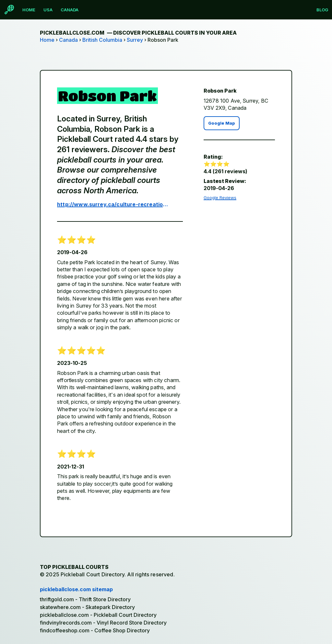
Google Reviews (220, 198)
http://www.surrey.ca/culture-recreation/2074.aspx (114, 204)
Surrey (135, 40)
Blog (322, 10)
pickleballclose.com (138, 33)
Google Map (222, 123)
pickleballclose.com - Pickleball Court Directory (98, 615)
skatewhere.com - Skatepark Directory (87, 607)
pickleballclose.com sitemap (76, 589)
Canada (70, 10)
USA (48, 10)
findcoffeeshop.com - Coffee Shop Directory (95, 630)
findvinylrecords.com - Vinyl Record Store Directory (103, 623)
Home (29, 10)
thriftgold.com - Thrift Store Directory (85, 599)
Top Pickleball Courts (74, 567)
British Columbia (102, 40)
